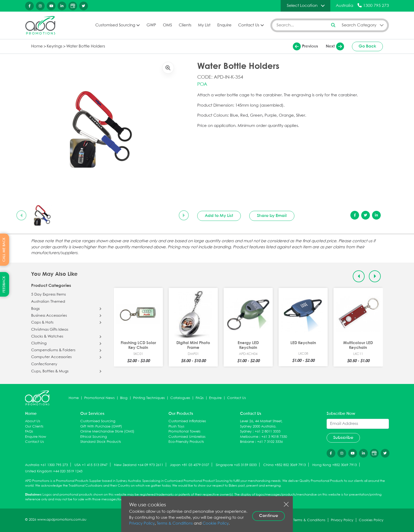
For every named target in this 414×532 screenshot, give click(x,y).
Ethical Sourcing (94, 437)
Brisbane (247, 442)
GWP (151, 25)
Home (37, 46)
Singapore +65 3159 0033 (236, 465)
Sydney (246, 432)
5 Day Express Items (48, 294)
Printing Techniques (149, 398)
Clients (185, 25)
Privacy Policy (142, 524)
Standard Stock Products (101, 442)
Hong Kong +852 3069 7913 (335, 465)
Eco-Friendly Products (186, 442)
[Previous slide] (21, 215)
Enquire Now (36, 437)
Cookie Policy (216, 524)
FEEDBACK (4, 284)
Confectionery (44, 364)
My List (204, 25)
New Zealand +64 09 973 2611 (139, 465)
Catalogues (180, 398)
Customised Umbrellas (187, 437)
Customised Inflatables (187, 421)
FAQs (200, 398)
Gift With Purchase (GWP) (101, 427)
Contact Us (249, 25)
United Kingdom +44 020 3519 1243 (54, 471)
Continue (269, 516)
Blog (124, 398)
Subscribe (343, 438)
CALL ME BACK (4, 250)
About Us (33, 421)
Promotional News (99, 398)
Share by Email (272, 216)
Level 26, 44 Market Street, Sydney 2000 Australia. (261, 424)
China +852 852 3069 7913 (284, 465)
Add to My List (219, 216)
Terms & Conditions (175, 524)
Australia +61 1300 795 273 (46, 465)
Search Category (359, 25)
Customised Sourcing (115, 25)
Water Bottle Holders (86, 46)
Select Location (302, 6)
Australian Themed (48, 302)
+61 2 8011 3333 (268, 432)
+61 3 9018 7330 (274, 437)
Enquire (224, 25)
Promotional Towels (184, 432)
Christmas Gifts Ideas (50, 330)
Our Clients (34, 427)
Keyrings (55, 46)
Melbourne (249, 437)
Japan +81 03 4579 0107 (189, 465)
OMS (167, 25)
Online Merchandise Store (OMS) (107, 432)
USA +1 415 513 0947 (91, 465)
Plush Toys (176, 427)
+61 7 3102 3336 (270, 442)
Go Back (367, 46)
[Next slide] (184, 215)
